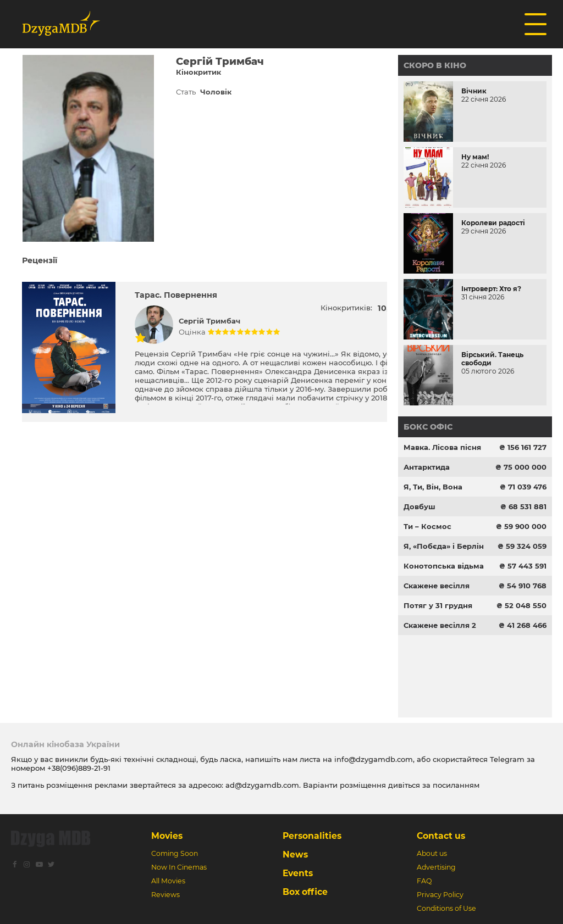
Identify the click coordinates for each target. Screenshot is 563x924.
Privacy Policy (440, 895)
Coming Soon (175, 853)
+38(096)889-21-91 (79, 768)
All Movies (168, 881)
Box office (305, 892)
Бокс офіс (428, 427)
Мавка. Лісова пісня (442, 447)
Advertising (436, 867)
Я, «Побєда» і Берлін (444, 546)
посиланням (456, 785)
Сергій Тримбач (209, 321)
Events (298, 873)
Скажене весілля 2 (440, 625)
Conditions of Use (446, 908)
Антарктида (427, 467)
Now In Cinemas (179, 867)
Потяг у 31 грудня (438, 605)
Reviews (165, 895)
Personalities (312, 836)
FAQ (424, 881)
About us (432, 853)
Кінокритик (198, 72)
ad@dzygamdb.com (262, 785)
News (295, 855)
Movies (167, 836)
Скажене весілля (437, 586)
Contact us (441, 836)
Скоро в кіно (435, 65)
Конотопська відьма (444, 566)
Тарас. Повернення (176, 295)
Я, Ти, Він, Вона (433, 487)
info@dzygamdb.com (372, 759)
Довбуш (420, 506)
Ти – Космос (427, 526)
